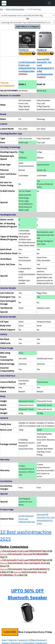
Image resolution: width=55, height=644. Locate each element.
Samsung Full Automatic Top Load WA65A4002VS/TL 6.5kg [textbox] (27, 22)
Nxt (1, 9)
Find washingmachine (15, 9)
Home (4, 640)
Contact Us (23, 640)
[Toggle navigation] (49, 3)
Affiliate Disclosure (37, 640)
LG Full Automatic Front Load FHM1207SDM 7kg (27, 519)
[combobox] (27, 15)
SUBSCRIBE (10, 632)
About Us (12, 640)
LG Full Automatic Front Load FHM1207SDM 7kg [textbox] (22, 15)
